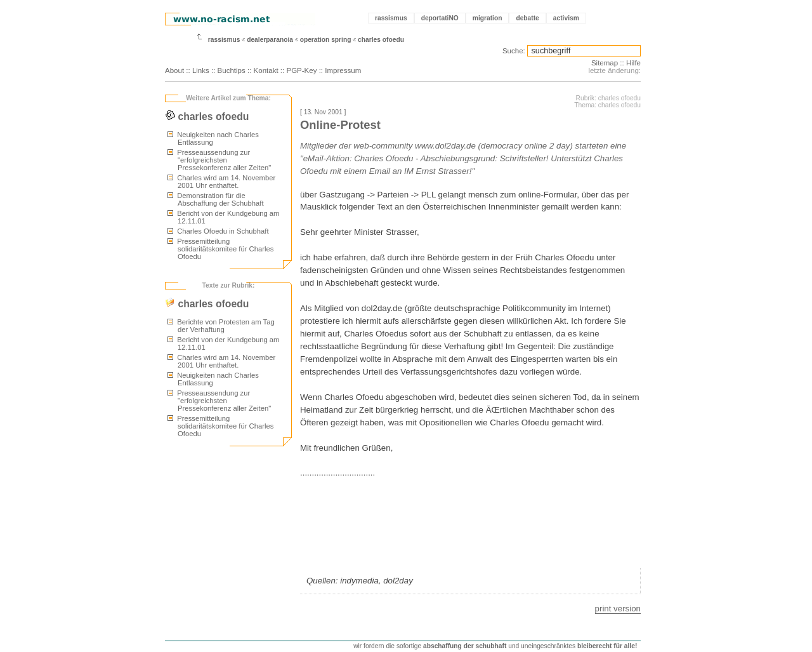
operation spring (326, 40)
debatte (527, 18)
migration (488, 18)
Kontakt (266, 70)
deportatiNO (440, 18)
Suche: (514, 51)
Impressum (343, 70)
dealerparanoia (270, 40)
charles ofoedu (381, 40)
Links (201, 70)
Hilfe (633, 63)
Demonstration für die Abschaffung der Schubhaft (216, 199)
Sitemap (605, 63)
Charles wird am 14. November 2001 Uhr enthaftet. (221, 182)
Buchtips (232, 70)
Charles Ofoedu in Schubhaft (218, 231)
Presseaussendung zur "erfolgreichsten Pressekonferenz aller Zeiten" (219, 160)
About (174, 70)
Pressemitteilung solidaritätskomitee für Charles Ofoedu (220, 249)
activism (566, 18)
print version (618, 609)
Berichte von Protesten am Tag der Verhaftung (221, 326)
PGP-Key (301, 70)
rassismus (391, 18)
